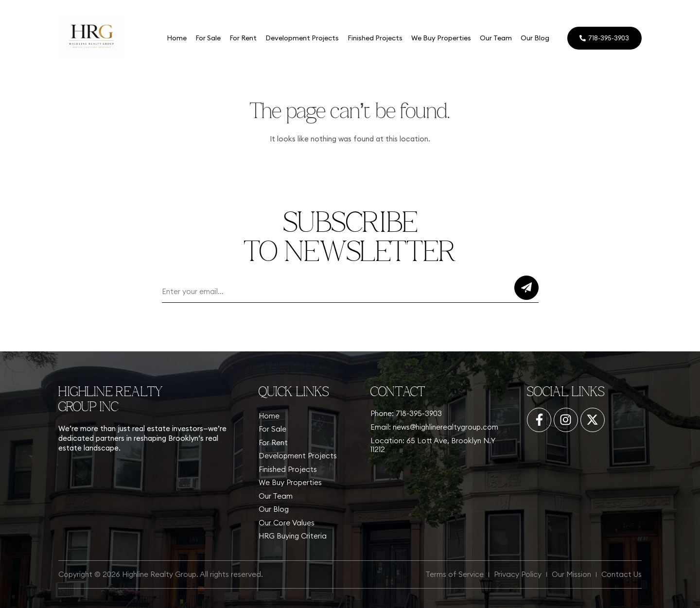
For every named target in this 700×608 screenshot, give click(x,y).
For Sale (208, 38)
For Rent (243, 38)
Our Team (495, 38)
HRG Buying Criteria (293, 536)
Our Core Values (287, 523)
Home (176, 38)
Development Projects (302, 38)
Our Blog (534, 38)
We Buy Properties (441, 38)
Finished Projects (375, 38)
